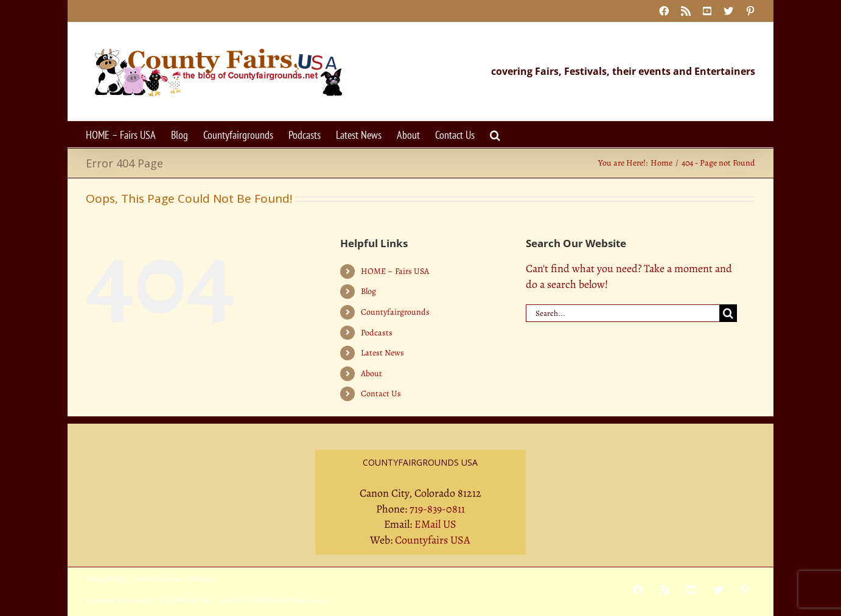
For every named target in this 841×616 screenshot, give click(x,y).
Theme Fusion (307, 600)
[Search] (728, 313)
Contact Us (381, 394)
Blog (368, 291)
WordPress (267, 600)
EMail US (435, 524)
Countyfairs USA (433, 540)
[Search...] (623, 313)
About (372, 373)
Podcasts (377, 333)
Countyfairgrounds (395, 312)
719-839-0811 (437, 509)
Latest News (382, 353)
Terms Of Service (158, 579)
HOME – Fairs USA (395, 271)
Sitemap (202, 579)
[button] (495, 134)
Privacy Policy (106, 579)
